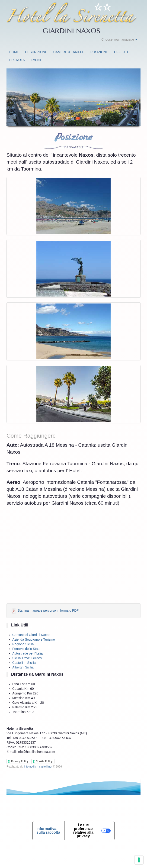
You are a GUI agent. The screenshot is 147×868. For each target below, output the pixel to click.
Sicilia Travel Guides (27, 658)
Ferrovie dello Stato (26, 649)
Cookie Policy (44, 761)
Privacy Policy (20, 761)
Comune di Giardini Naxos (31, 635)
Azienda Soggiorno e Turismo (34, 639)
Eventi (37, 60)
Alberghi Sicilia (23, 667)
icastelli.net (45, 767)
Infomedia (30, 767)
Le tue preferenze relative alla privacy (83, 831)
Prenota (17, 60)
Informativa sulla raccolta (48, 831)
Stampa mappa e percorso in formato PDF (45, 610)
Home (14, 52)
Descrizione (36, 52)
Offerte (122, 52)
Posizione (99, 52)
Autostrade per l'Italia (27, 653)
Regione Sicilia (23, 644)
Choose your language (119, 39)
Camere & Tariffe (69, 52)
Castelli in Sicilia (24, 663)
